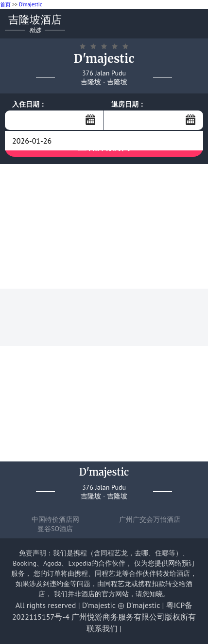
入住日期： (29, 104)
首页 (5, 4)
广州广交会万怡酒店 (150, 519)
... (90, 120)
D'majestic (31, 4)
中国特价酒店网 (55, 519)
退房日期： (128, 104)
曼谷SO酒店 (55, 529)
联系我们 (102, 628)
